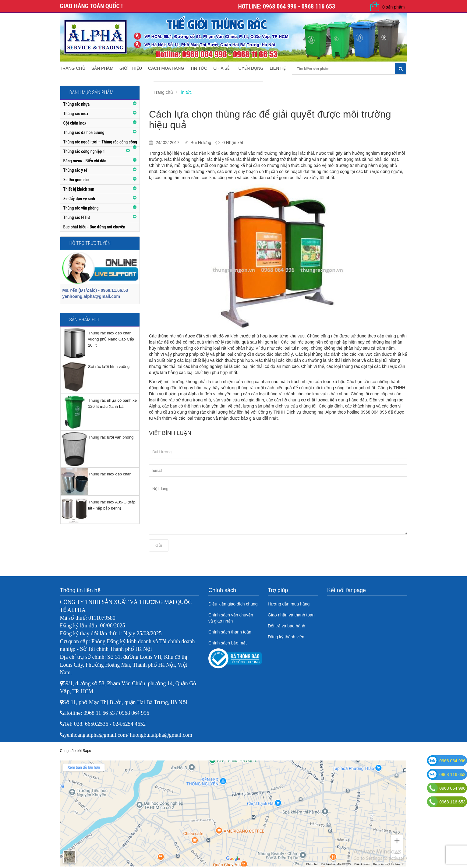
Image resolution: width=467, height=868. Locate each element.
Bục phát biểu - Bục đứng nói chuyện (94, 227)
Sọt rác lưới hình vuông (109, 367)
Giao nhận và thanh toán (291, 615)
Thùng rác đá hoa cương (84, 132)
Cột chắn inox (75, 123)
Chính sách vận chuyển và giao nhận (231, 618)
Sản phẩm (102, 68)
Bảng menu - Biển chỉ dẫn (85, 161)
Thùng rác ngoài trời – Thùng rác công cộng (100, 142)
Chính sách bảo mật (228, 643)
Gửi (159, 545)
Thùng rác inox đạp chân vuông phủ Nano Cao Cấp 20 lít (111, 339)
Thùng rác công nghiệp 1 (84, 151)
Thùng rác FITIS (77, 217)
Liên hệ (278, 68)
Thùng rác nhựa (77, 104)
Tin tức (199, 68)
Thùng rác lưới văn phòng (111, 437)
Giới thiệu (131, 68)
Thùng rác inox (76, 114)
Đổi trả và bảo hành (287, 626)
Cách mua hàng (166, 68)
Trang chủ (73, 68)
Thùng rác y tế (75, 170)
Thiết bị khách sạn (79, 189)
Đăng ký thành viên (286, 637)
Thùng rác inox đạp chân (110, 474)
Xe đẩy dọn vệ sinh (79, 199)
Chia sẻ (221, 68)
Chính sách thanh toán (230, 632)
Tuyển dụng (250, 68)
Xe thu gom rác (76, 180)
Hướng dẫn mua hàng (289, 604)
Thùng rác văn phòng (81, 208)
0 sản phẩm (394, 7)
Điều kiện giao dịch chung (233, 604)
